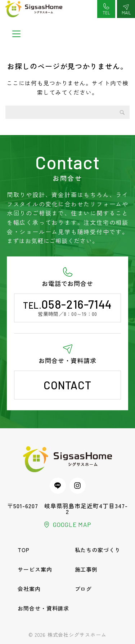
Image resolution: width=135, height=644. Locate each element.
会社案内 (29, 589)
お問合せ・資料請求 (44, 608)
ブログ (84, 589)
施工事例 (86, 569)
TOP (24, 550)
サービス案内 (35, 569)
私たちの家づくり (98, 550)
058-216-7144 (77, 304)
